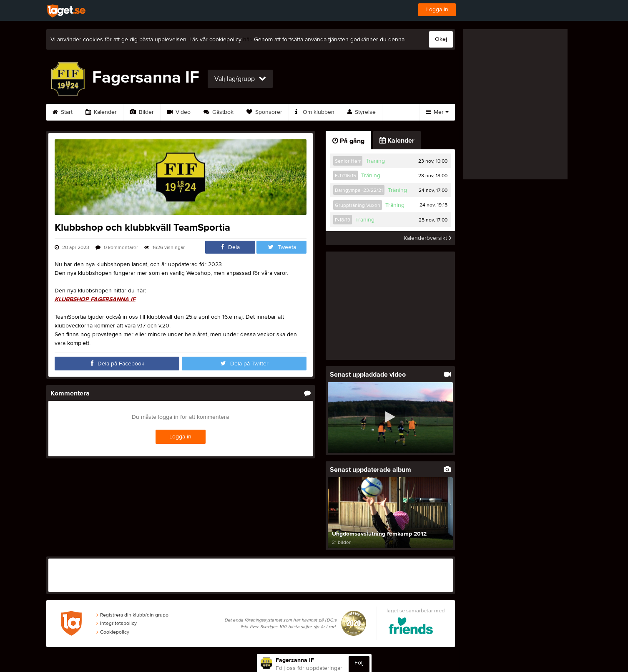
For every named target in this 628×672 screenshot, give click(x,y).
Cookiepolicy (113, 632)
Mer (437, 112)
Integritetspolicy (117, 623)
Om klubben (315, 112)
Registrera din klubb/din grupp (132, 615)
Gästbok (219, 112)
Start (63, 112)
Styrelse (362, 112)
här (247, 40)
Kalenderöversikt (428, 238)
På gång (348, 141)
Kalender (101, 112)
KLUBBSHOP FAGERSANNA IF (95, 300)
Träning (375, 161)
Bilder (142, 112)
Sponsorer (264, 112)
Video (179, 112)
